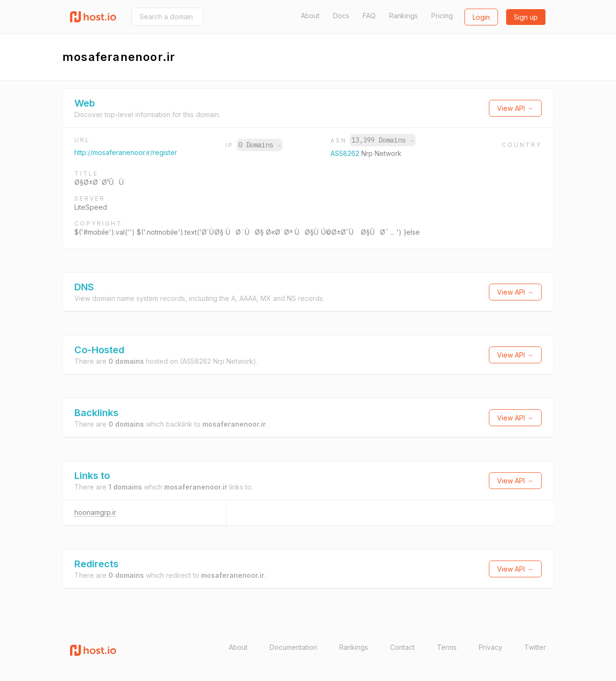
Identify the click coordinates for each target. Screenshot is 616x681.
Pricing (442, 16)
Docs (341, 16)
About (310, 16)
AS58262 (346, 153)
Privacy (491, 647)
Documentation (293, 647)
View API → (515, 108)
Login (481, 17)
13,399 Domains (382, 140)
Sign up (526, 17)
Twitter (535, 647)
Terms (447, 647)
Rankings (403, 16)
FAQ (369, 16)
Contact (402, 647)
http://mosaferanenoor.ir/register (126, 152)
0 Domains (260, 145)
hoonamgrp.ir (95, 512)
